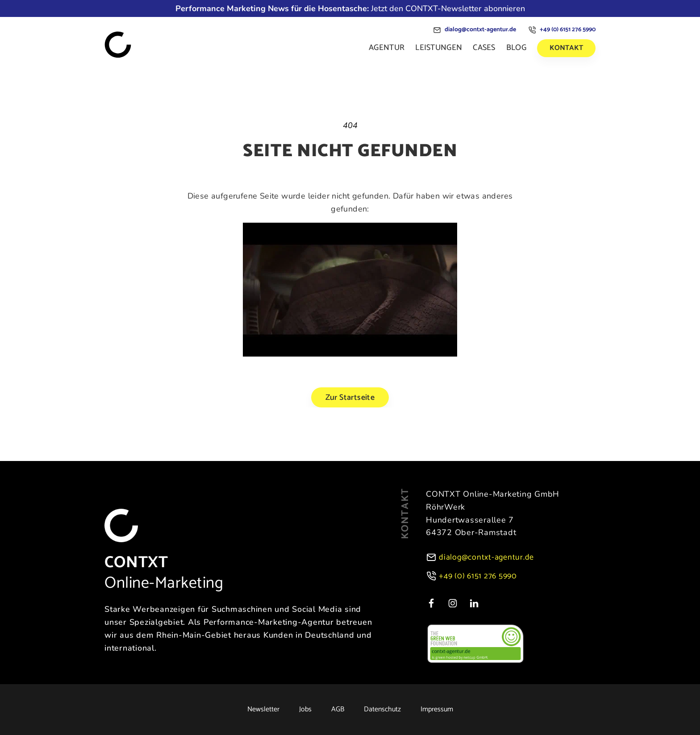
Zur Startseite (350, 398)
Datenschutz (382, 710)
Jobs (305, 710)
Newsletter (263, 710)
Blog (516, 48)
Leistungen (439, 48)
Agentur (387, 48)
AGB (338, 710)
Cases (484, 48)
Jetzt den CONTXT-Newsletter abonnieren (350, 8)
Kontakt (566, 48)
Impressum (437, 710)
